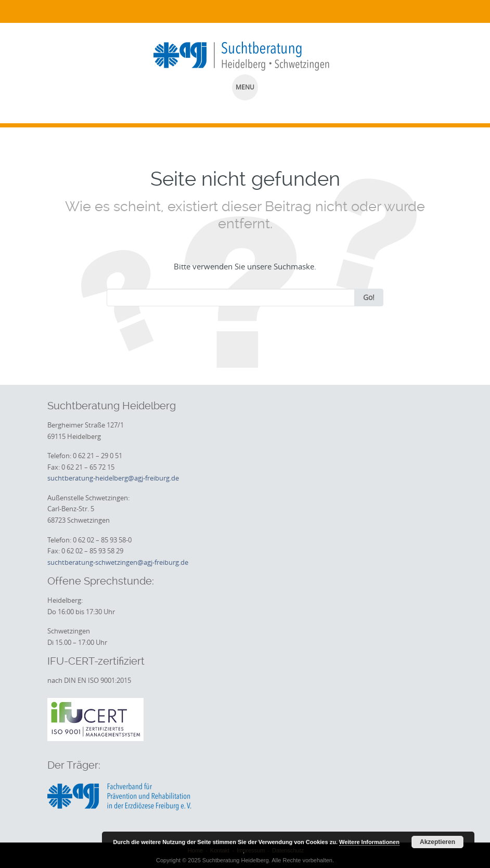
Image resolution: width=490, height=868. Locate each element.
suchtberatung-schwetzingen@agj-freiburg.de (118, 562)
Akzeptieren (437, 842)
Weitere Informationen (369, 842)
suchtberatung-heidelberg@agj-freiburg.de (113, 478)
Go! (369, 297)
